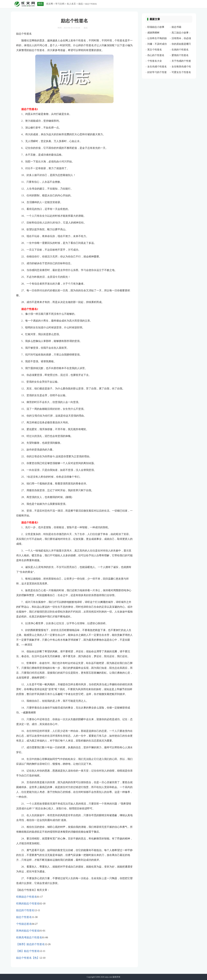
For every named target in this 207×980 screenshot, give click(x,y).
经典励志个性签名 (27, 897)
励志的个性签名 (25, 910)
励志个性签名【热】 (28, 958)
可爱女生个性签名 (181, 72)
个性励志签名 (24, 924)
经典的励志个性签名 (28, 903)
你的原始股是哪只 (181, 44)
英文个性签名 (155, 50)
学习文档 (60, 4)
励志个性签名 (24, 917)
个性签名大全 (155, 61)
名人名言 (71, 4)
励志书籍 (176, 27)
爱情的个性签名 (180, 55)
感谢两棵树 (153, 33)
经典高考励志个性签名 (29, 937)
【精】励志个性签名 (28, 951)
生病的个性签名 (180, 50)
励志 (81, 4)
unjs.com (109, 977)
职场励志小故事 (156, 27)
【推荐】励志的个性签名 (30, 944)
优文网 (49, 4)
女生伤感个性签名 (157, 67)
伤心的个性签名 (156, 55)
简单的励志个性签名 (28, 931)
